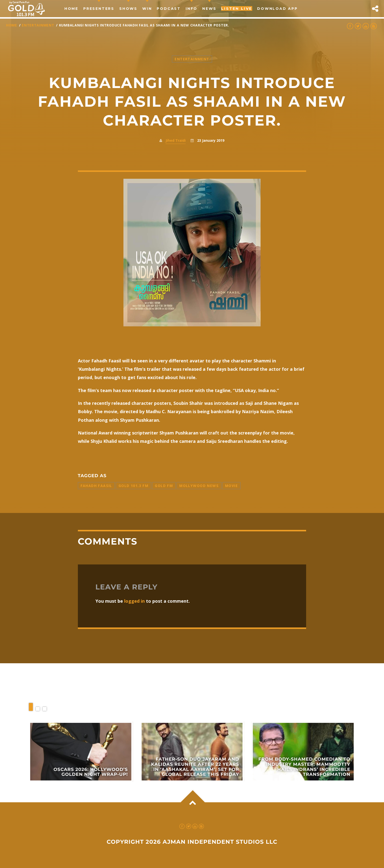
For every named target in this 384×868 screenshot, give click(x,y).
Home (71, 9)
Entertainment (38, 25)
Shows (128, 9)
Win (147, 9)
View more (81, 752)
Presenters (99, 9)
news (209, 9)
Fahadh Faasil (96, 486)
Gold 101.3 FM (133, 486)
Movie (231, 486)
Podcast (169, 9)
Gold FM (164, 486)
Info (192, 9)
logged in (134, 601)
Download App (277, 9)
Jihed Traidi (176, 140)
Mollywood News (199, 486)
